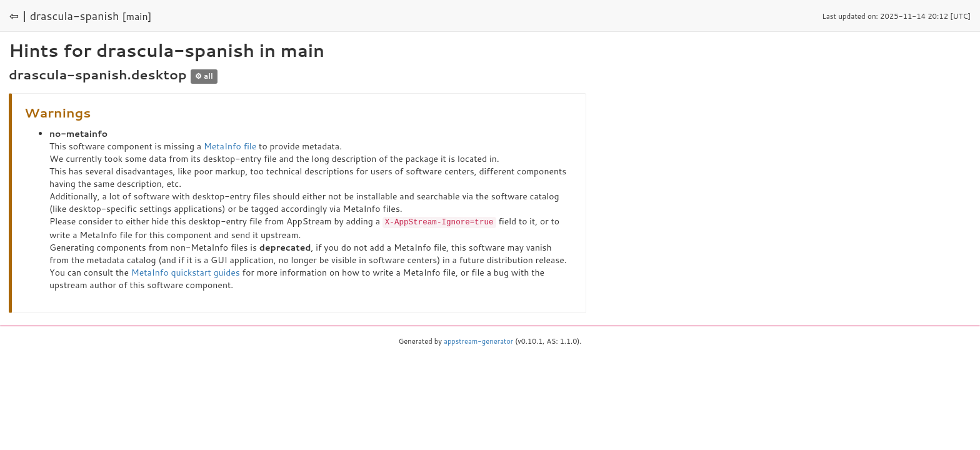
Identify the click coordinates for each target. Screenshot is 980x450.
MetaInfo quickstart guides (186, 272)
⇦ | (18, 16)
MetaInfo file (230, 146)
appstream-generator (478, 341)
